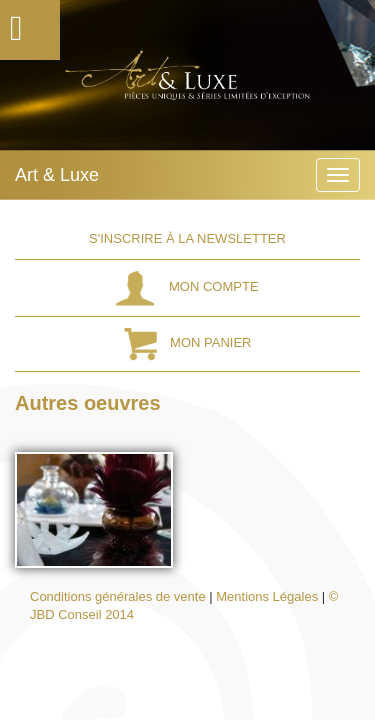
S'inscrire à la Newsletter (187, 238)
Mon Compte (187, 286)
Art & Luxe (57, 175)
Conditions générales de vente (118, 596)
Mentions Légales (267, 596)
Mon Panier (188, 342)
